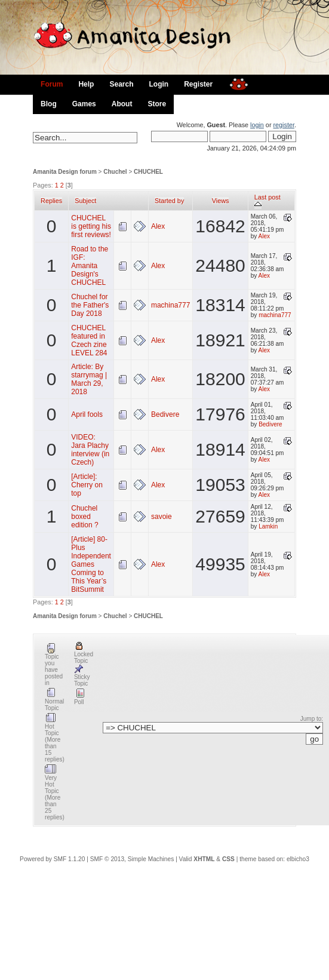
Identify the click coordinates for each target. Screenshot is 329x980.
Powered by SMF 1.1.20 (52, 859)
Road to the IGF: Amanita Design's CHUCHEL (90, 266)
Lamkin (268, 526)
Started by (169, 201)
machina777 (170, 305)
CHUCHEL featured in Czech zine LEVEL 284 (89, 340)
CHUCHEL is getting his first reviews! (91, 226)
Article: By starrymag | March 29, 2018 (89, 379)
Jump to (311, 719)
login (257, 125)
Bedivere (165, 414)
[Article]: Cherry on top (87, 485)
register (283, 125)
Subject (85, 201)
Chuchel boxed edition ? (84, 517)
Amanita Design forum (65, 172)
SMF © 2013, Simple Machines (132, 859)
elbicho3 (298, 859)
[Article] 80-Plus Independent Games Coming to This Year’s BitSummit (91, 564)
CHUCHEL (148, 172)
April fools (87, 414)
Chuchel (115, 172)
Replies (51, 201)
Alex (158, 226)
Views (221, 201)
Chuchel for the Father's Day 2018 (90, 305)
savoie (162, 517)
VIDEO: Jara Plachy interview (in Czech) (90, 450)
